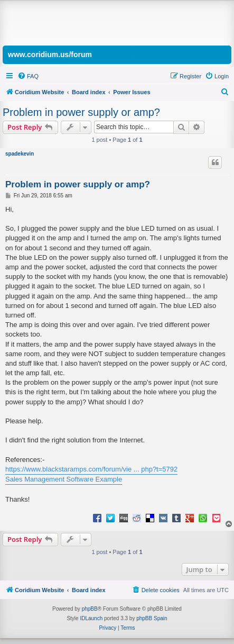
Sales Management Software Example (64, 479)
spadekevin (20, 154)
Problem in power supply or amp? (81, 112)
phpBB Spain (152, 618)
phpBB (90, 609)
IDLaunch (91, 618)
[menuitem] (28, 76)
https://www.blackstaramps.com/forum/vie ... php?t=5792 (91, 469)
